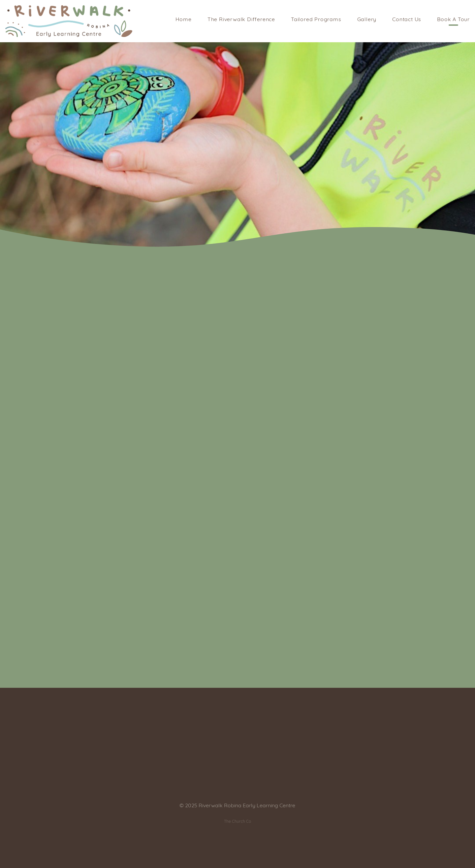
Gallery (367, 20)
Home (184, 20)
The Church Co (237, 822)
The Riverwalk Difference (241, 20)
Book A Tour (453, 20)
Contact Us (407, 20)
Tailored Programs (316, 20)
